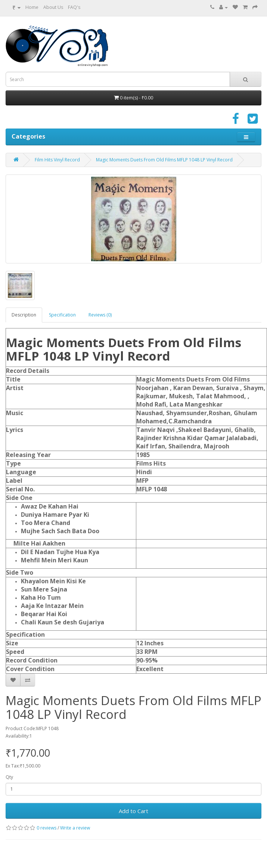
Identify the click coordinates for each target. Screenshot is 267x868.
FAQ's (74, 7)
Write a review (75, 828)
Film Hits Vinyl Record (57, 160)
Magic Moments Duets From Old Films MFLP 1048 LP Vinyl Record (164, 160)
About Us (53, 7)
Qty (9, 777)
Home (32, 7)
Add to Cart (133, 811)
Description (24, 315)
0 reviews (46, 828)
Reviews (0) (100, 315)
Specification (62, 315)
